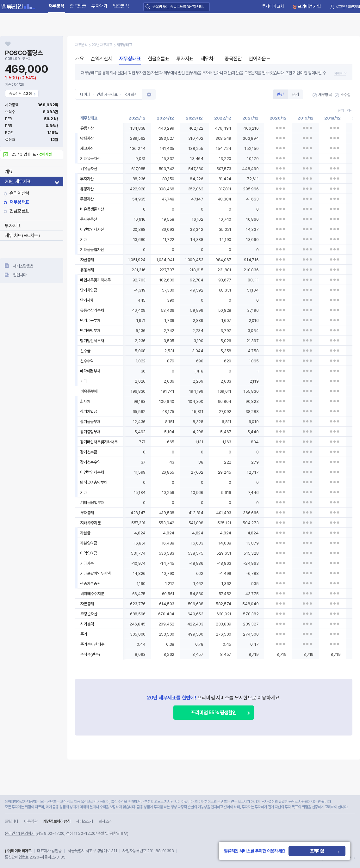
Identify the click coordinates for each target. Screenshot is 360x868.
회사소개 (106, 821)
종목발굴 (78, 6)
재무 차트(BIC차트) (22, 236)
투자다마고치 (273, 6)
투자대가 (99, 6)
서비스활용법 (23, 266)
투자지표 (13, 226)
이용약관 (31, 821)
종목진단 (233, 59)
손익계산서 (19, 193)
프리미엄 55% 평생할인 (214, 713)
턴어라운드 (259, 59)
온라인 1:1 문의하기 (20, 833)
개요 (9, 172)
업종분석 (121, 6)
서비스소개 (84, 821)
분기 (295, 94)
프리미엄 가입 (309, 6)
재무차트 (209, 59)
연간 (280, 94)
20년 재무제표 (18, 182)
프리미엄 (317, 851)
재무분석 (56, 6)
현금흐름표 (19, 211)
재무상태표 (19, 202)
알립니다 (20, 275)
